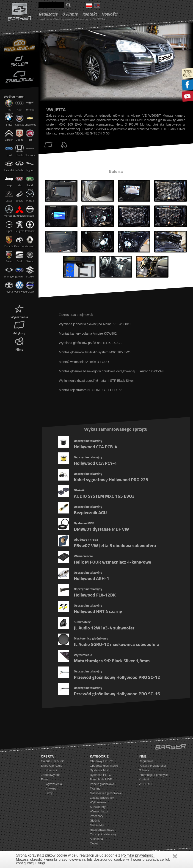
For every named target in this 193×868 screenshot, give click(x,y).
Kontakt (89, 14)
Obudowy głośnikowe (104, 766)
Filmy (19, 344)
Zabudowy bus (51, 775)
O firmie (70, 14)
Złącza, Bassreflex (102, 798)
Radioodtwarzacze (102, 830)
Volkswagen (82, 19)
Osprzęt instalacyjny (103, 834)
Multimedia (97, 825)
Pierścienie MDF (101, 779)
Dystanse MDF (100, 770)
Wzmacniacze (99, 811)
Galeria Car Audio (53, 761)
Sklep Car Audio (51, 766)
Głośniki (95, 821)
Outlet (94, 843)
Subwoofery (98, 807)
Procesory (97, 816)
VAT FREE (146, 784)
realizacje (48, 14)
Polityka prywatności (152, 766)
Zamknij (175, 856)
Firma (45, 779)
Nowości (109, 14)
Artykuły (19, 327)
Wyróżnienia (19, 311)
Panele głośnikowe (102, 784)
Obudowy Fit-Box (101, 761)
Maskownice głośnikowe (106, 793)
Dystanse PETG (101, 775)
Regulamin (146, 761)
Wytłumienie (98, 802)
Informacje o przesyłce (154, 775)
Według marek (63, 19)
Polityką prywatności (138, 855)
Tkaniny (95, 789)
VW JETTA (98, 19)
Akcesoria (96, 839)
